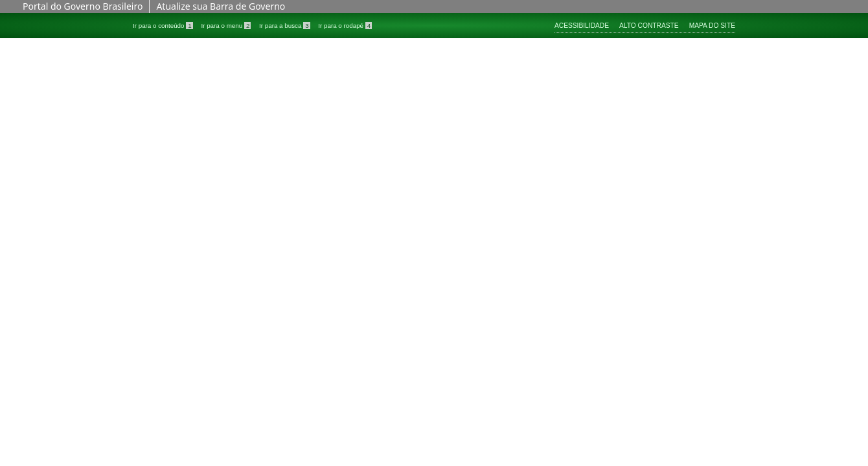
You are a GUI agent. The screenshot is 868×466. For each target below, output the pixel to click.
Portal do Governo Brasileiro (83, 6)
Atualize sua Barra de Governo (221, 6)
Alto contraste (649, 26)
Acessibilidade (582, 26)
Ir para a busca (285, 26)
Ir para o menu (227, 26)
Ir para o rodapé (345, 26)
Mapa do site (712, 26)
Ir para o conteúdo (164, 26)
